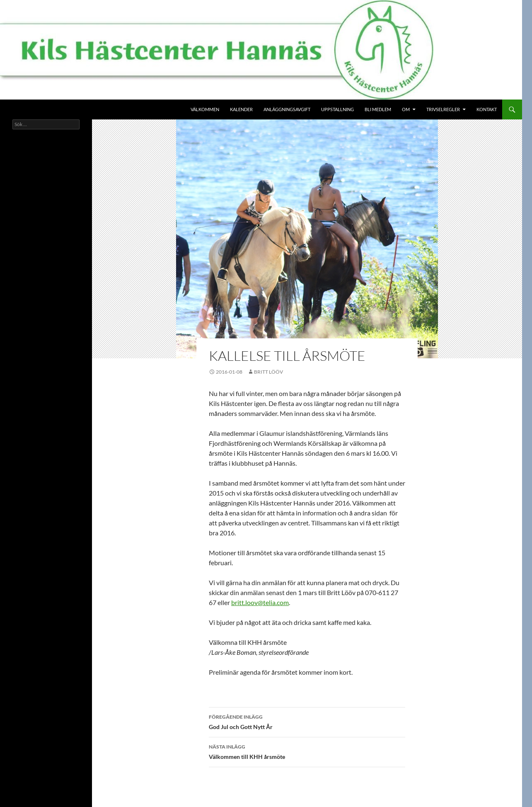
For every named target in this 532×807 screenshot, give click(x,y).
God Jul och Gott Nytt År (307, 721)
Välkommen (205, 109)
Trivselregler (443, 109)
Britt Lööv (268, 372)
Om (406, 109)
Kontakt (487, 109)
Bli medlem (378, 109)
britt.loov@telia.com (260, 602)
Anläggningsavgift (287, 109)
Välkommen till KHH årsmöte (307, 751)
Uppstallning (337, 109)
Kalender (241, 109)
